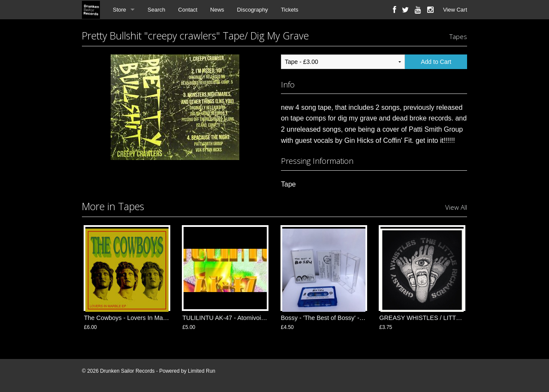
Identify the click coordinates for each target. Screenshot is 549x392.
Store (119, 10)
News (217, 10)
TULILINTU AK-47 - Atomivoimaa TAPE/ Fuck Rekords (257, 318)
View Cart (455, 10)
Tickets (290, 10)
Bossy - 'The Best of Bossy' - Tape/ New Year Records (355, 318)
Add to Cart (436, 62)
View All (456, 207)
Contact (188, 10)
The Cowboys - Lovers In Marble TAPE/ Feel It (148, 318)
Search (156, 10)
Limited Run (202, 371)
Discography (253, 10)
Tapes (458, 36)
